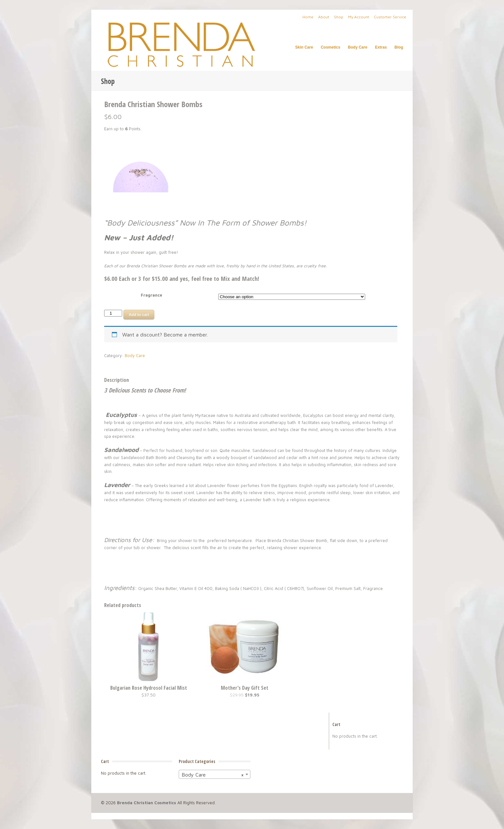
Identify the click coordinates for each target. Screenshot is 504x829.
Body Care (358, 47)
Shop (339, 17)
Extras (381, 47)
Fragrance (152, 295)
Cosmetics (331, 47)
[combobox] (214, 774)
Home (308, 17)
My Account (359, 17)
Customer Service (390, 17)
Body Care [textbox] (212, 775)
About (324, 17)
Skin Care (304, 47)
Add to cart (139, 315)
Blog (399, 47)
